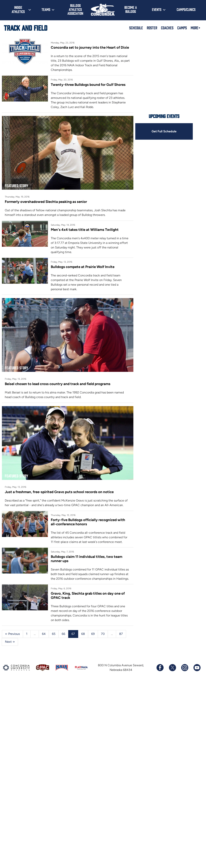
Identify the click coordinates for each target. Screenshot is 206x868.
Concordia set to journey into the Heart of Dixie (90, 47)
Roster (152, 28)
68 (83, 634)
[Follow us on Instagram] (185, 668)
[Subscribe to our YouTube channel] (197, 668)
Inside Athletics (18, 9)
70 (103, 634)
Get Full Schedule (164, 131)
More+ (195, 28)
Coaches (167, 28)
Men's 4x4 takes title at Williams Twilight (85, 230)
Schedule (136, 28)
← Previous (12, 634)
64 (44, 634)
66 (63, 634)
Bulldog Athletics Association (75, 9)
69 (93, 634)
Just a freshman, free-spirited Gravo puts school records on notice (59, 492)
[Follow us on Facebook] (160, 668)
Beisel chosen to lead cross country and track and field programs (58, 384)
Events (157, 9)
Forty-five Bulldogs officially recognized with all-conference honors (88, 522)
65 (54, 634)
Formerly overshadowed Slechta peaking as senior (46, 202)
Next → (10, 642)
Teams (46, 9)
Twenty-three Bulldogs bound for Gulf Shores (88, 85)
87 (121, 634)
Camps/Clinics (186, 9)
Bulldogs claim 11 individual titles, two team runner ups (87, 559)
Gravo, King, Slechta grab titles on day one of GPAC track (88, 595)
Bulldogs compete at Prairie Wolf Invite (83, 267)
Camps (182, 28)
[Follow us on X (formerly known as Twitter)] (172, 668)
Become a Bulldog (131, 9)
